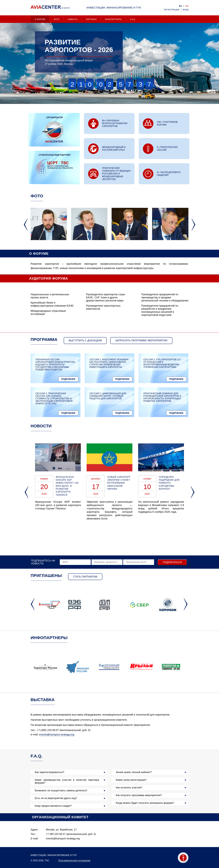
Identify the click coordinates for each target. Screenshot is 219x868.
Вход (186, 10)
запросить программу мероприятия (141, 340)
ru (181, 6)
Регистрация (172, 10)
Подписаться (172, 562)
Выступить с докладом (85, 340)
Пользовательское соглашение (74, 861)
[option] (109, 64)
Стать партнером (85, 577)
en (187, 6)
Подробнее (68, 379)
